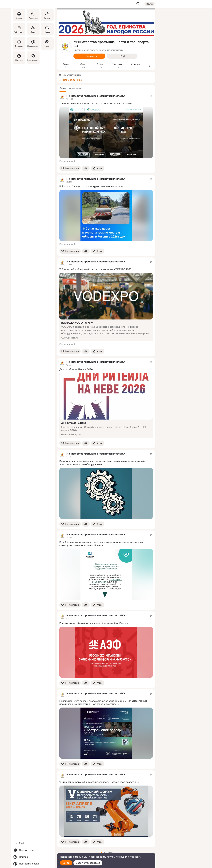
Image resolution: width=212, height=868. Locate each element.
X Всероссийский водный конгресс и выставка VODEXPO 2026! (96, 104)
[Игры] (47, 43)
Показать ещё (67, 161)
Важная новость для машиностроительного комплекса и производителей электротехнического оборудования (102, 463)
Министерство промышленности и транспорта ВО (96, 96)
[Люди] (33, 29)
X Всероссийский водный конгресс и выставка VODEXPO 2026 (95, 269)
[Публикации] (19, 29)
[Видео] (47, 29)
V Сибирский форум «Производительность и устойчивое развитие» (98, 782)
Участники (118, 64)
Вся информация (73, 80)
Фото (83, 64)
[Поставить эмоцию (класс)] (98, 168)
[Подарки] (19, 43)
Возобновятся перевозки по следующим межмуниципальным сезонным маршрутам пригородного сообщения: (101, 544)
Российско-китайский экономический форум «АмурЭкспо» (94, 623)
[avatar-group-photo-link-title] (65, 47)
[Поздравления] (33, 43)
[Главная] (19, 15)
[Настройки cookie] (33, 864)
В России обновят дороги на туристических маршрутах (91, 186)
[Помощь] (19, 58)
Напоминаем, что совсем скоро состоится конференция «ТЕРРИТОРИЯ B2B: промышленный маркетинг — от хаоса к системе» (103, 703)
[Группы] (47, 15)
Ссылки (136, 64)
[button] (63, 88)
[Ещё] (33, 843)
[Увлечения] (33, 15)
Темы (66, 64)
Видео (101, 64)
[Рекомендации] (33, 58)
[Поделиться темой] (86, 168)
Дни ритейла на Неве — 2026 (76, 369)
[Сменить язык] (33, 850)
